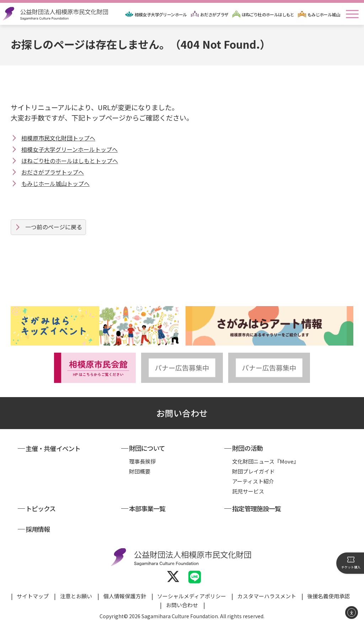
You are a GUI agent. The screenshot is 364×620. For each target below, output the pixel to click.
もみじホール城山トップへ (55, 183)
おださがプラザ (214, 14)
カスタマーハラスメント (267, 596)
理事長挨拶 (142, 461)
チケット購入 (351, 563)
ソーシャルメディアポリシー (192, 596)
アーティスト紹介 (253, 481)
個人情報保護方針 (125, 596)
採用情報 (38, 529)
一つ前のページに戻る (54, 227)
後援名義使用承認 (328, 596)
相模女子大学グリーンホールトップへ (69, 149)
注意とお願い (76, 596)
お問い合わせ (182, 413)
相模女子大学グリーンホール (161, 14)
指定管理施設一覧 (256, 508)
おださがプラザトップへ (53, 172)
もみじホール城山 (324, 14)
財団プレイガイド (253, 471)
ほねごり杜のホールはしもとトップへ (70, 161)
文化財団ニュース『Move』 (266, 461)
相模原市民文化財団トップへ (58, 138)
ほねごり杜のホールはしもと (268, 14)
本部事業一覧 (147, 508)
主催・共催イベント (53, 448)
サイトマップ (33, 596)
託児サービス (248, 491)
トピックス (41, 508)
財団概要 (140, 471)
